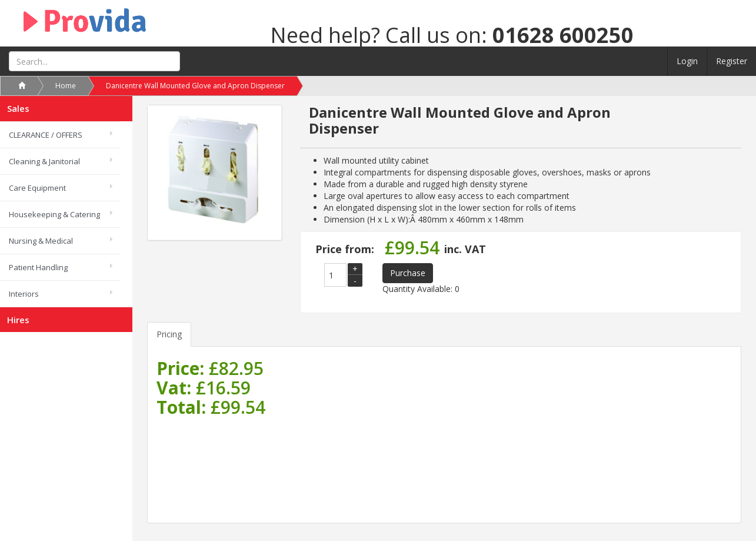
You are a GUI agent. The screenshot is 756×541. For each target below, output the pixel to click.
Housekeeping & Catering (54, 214)
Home (66, 86)
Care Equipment (37, 188)
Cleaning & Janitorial (44, 161)
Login (687, 61)
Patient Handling (38, 267)
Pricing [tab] (169, 334)
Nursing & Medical (41, 241)
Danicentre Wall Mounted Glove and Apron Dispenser (195, 86)
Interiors (24, 294)
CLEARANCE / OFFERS (46, 135)
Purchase (408, 273)
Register (732, 61)
